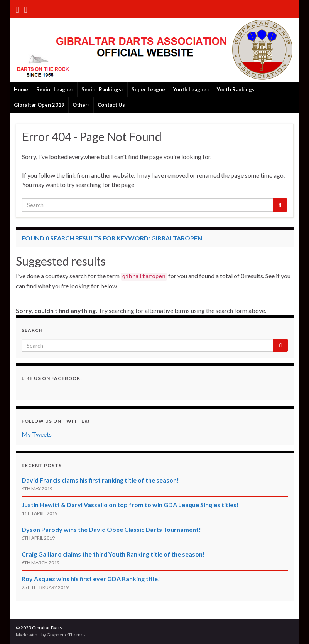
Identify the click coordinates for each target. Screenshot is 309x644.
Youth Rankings (237, 89)
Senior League (55, 89)
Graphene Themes (66, 635)
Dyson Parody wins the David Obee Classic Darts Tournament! (111, 529)
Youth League (191, 89)
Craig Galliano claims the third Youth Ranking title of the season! (113, 554)
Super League (148, 89)
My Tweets (37, 434)
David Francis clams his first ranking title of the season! (100, 480)
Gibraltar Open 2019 (39, 105)
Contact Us (111, 105)
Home (21, 89)
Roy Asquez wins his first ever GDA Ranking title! (91, 579)
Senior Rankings (102, 89)
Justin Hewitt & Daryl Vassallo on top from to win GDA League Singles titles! (130, 505)
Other (81, 105)
